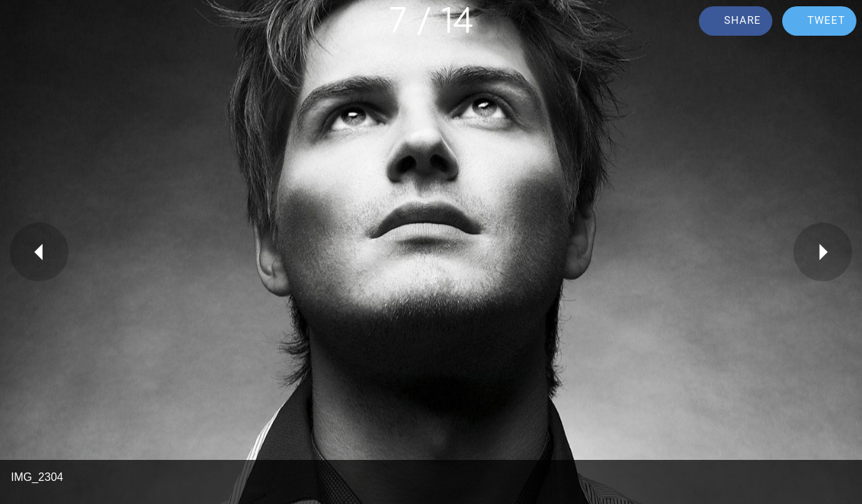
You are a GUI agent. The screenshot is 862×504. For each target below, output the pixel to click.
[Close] (22, 22)
